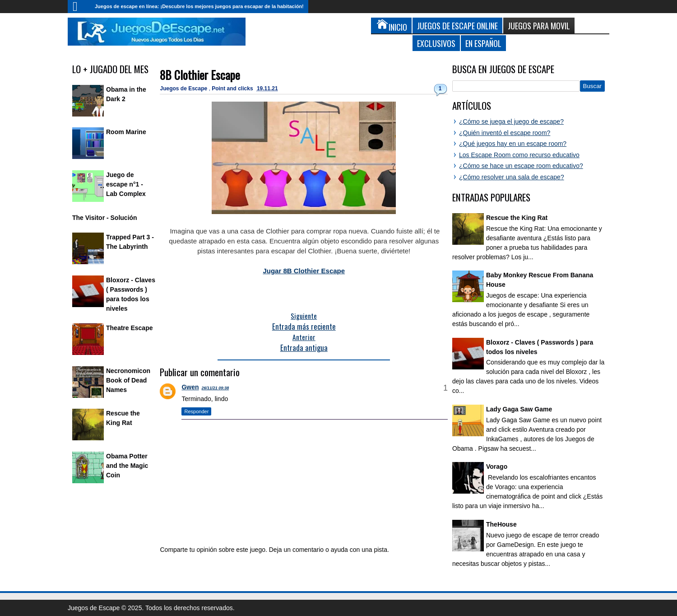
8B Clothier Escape (200, 75)
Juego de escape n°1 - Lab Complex (126, 184)
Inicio (79, 7)
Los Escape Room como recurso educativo (519, 155)
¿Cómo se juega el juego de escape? (511, 121)
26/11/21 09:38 (216, 388)
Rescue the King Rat (517, 218)
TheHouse (501, 524)
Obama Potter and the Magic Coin (127, 466)
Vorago (497, 467)
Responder (196, 411)
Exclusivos (436, 43)
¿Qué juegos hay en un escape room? (513, 144)
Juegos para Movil (539, 26)
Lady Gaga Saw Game (519, 409)
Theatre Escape (130, 328)
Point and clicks (233, 89)
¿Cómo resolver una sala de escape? (512, 177)
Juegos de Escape (184, 89)
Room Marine (126, 132)
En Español (483, 43)
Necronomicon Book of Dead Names (128, 380)
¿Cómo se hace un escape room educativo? (521, 166)
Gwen (190, 387)
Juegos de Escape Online (457, 26)
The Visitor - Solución (105, 218)
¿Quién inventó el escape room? (505, 133)
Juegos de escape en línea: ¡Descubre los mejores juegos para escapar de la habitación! (199, 6)
